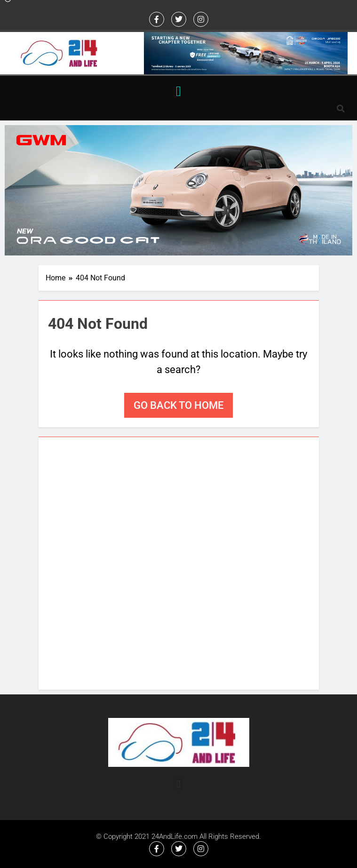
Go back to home (178, 405)
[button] (179, 91)
